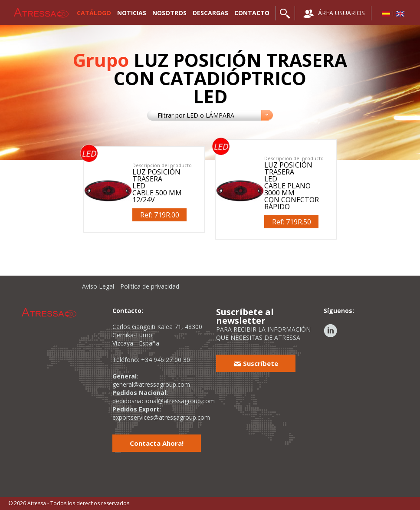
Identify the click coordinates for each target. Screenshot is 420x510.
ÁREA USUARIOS (334, 14)
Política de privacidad (150, 286)
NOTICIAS (132, 13)
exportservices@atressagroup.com (161, 417)
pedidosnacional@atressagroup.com (164, 401)
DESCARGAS (210, 13)
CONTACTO (252, 13)
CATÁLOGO (94, 13)
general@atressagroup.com (151, 384)
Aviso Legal (98, 286)
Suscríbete (256, 363)
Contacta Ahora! (157, 443)
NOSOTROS (169, 13)
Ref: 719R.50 (292, 222)
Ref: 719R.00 (160, 215)
